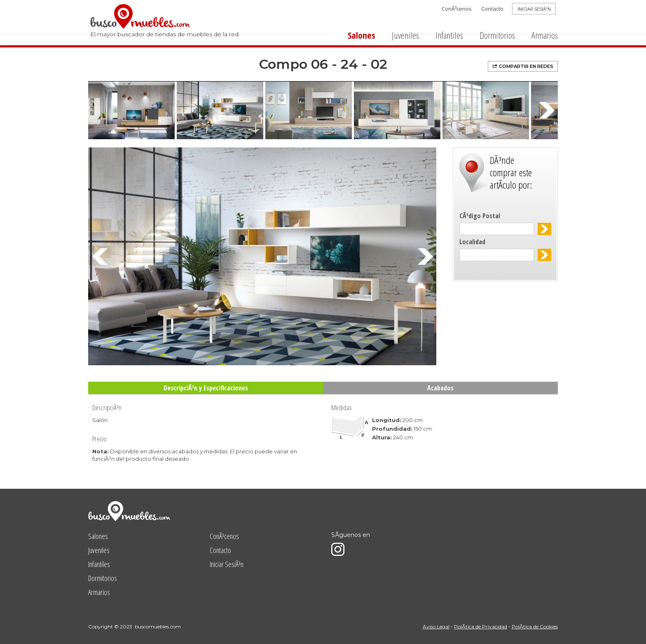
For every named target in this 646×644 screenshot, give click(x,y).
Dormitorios (497, 35)
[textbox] (497, 229)
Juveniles (405, 35)
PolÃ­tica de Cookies (535, 626)
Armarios (545, 35)
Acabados (440, 388)
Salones (362, 35)
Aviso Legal (436, 626)
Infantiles (449, 35)
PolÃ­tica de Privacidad (481, 626)
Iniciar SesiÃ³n (227, 564)
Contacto (492, 9)
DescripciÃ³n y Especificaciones (206, 388)
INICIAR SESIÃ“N (534, 9)
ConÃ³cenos (457, 9)
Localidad (472, 242)
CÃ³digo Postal (480, 216)
